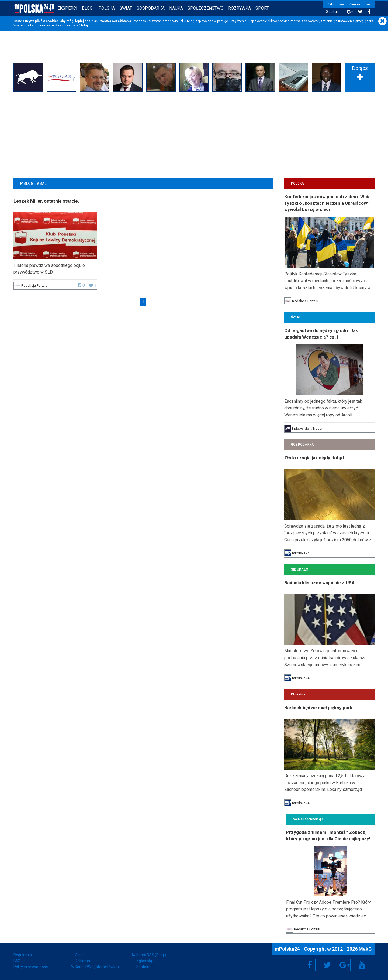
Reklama (82, 961)
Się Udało (300, 569)
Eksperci (67, 8)
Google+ (345, 965)
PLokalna (298, 694)
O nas (80, 955)
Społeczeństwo (206, 8)
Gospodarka (151, 8)
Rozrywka (240, 8)
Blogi (88, 8)
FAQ (17, 961)
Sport (262, 8)
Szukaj (332, 12)
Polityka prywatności (31, 967)
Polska (107, 8)
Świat (126, 8)
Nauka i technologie (308, 819)
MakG (365, 949)
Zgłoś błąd (145, 961)
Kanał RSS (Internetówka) (97, 967)
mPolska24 (288, 949)
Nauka (176, 8)
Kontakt (143, 967)
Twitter (327, 965)
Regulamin (23, 955)
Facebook (310, 965)
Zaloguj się (335, 4)
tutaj (84, 25)
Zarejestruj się (360, 4)
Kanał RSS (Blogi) (151, 955)
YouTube (362, 965)
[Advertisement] (194, 134)
